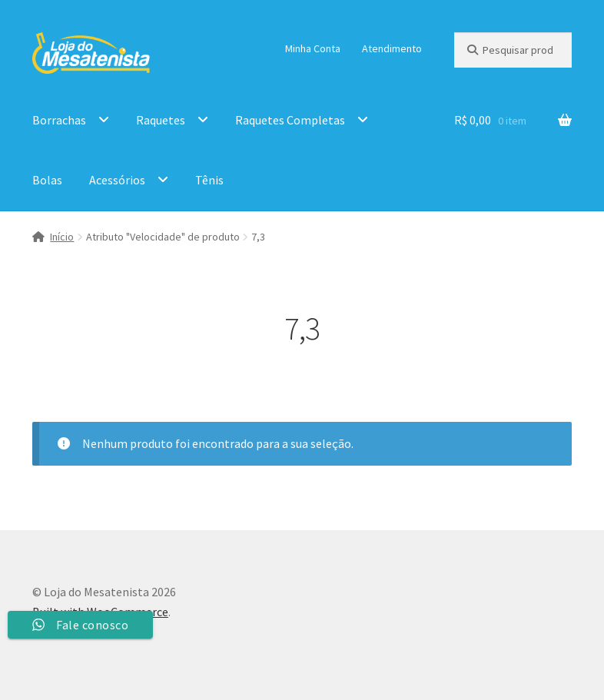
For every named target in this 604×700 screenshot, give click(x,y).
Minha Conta (313, 48)
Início (62, 237)
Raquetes (161, 120)
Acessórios (117, 180)
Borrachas (59, 120)
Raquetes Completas (290, 120)
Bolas (47, 180)
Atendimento (392, 48)
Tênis (209, 180)
